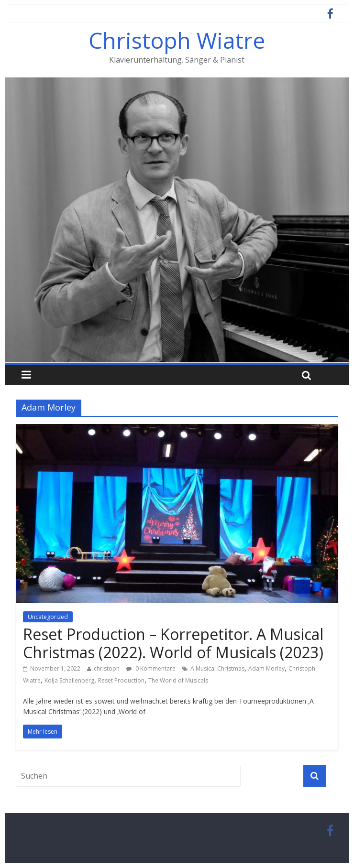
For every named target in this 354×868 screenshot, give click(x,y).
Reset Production (121, 680)
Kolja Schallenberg (69, 680)
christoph (107, 668)
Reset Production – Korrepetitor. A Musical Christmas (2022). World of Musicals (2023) (173, 643)
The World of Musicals (178, 680)
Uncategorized (48, 617)
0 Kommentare (151, 668)
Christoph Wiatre (177, 40)
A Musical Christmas (217, 668)
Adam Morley (266, 668)
